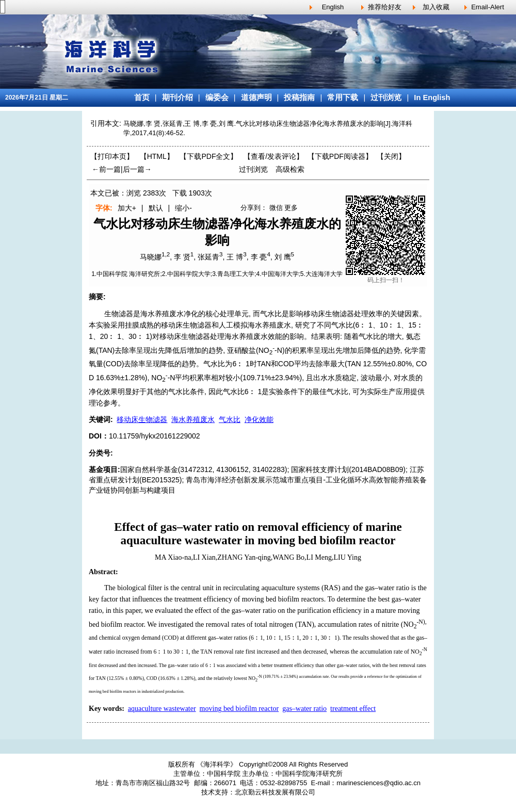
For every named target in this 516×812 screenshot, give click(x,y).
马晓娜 (151, 257)
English (333, 7)
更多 (291, 208)
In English (432, 98)
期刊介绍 (178, 98)
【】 (273, 156)
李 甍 (259, 257)
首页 (142, 98)
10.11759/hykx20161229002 (155, 436)
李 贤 (182, 257)
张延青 (208, 257)
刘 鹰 (283, 257)
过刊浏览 (386, 98)
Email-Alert (488, 7)
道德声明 (256, 98)
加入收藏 (436, 7)
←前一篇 (106, 169)
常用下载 (343, 98)
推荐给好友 (385, 7)
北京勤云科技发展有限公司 (275, 792)
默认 (156, 208)
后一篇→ (137, 169)
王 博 (235, 257)
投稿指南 (299, 98)
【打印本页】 (112, 156)
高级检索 (290, 169)
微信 (276, 208)
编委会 (217, 98)
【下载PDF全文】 (208, 156)
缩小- (183, 208)
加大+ (127, 208)
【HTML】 (157, 156)
